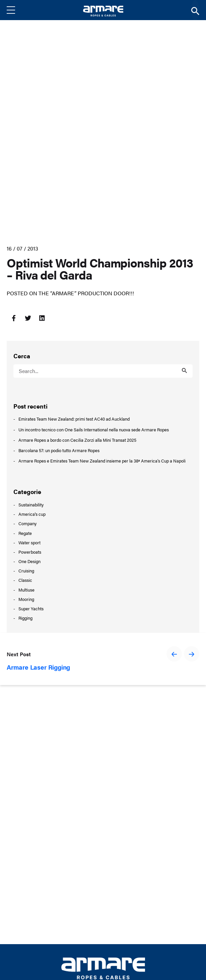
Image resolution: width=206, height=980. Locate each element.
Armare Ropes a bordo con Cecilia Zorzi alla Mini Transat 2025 (77, 440)
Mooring (26, 599)
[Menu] (16, 10)
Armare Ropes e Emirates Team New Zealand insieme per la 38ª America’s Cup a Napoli (102, 461)
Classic (25, 580)
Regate (25, 533)
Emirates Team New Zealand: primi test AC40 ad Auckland (74, 419)
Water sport (29, 542)
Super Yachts (31, 608)
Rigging (25, 618)
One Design (29, 561)
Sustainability (31, 505)
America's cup (32, 514)
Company (27, 523)
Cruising (26, 571)
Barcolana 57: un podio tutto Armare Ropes (59, 450)
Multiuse (26, 590)
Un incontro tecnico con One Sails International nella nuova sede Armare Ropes (94, 430)
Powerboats (30, 552)
